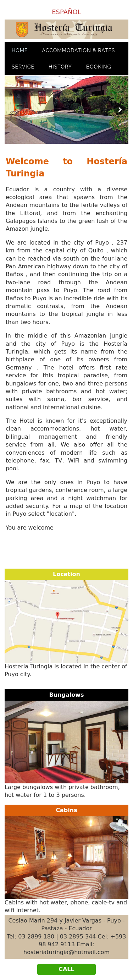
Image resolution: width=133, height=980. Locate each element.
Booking (99, 67)
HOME (20, 50)
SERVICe (23, 67)
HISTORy (60, 67)
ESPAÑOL (66, 12)
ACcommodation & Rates (79, 50)
